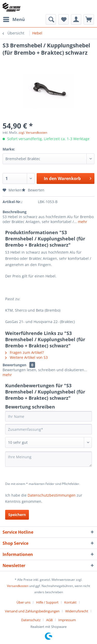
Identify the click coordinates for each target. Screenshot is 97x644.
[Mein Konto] (76, 19)
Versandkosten (18, 586)
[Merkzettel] (63, 19)
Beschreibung (15, 212)
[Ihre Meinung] (48, 459)
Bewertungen (14, 365)
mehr (82, 222)
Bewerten (33, 190)
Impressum (67, 620)
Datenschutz (31, 620)
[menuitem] (14, 19)
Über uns (23, 602)
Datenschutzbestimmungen (52, 495)
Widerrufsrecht (77, 611)
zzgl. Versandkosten (33, 133)
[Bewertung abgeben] (48, 442)
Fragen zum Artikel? (25, 352)
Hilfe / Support (47, 602)
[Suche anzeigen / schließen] (51, 19)
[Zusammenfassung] (48, 429)
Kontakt (70, 602)
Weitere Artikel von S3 (26, 357)
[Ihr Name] (48, 416)
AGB (49, 620)
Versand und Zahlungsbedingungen (32, 611)
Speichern (17, 515)
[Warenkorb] (89, 19)
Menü (14, 19)
